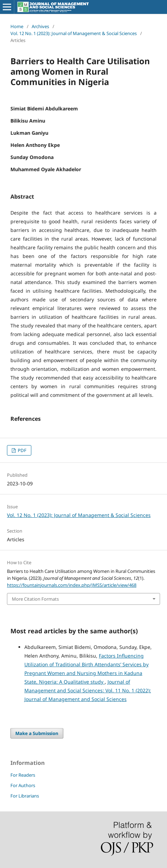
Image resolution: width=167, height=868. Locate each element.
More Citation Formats (35, 599)
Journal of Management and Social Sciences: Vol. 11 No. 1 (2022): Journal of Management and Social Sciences (88, 690)
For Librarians (25, 796)
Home (17, 26)
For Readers (23, 775)
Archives (40, 26)
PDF (22, 450)
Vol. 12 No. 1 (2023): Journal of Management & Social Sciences (74, 33)
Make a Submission (37, 733)
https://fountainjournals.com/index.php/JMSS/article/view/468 (72, 585)
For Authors (23, 785)
